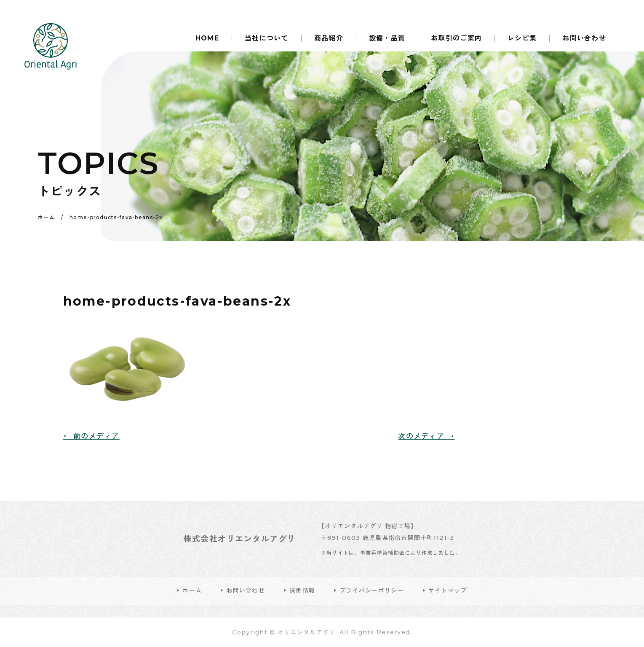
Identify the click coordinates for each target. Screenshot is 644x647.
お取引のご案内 (456, 38)
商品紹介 (329, 38)
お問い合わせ (584, 38)
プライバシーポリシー (372, 591)
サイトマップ (448, 591)
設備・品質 (387, 38)
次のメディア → (426, 436)
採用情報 (302, 591)
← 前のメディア (91, 436)
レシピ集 (522, 38)
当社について (267, 38)
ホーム (192, 591)
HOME (207, 38)
